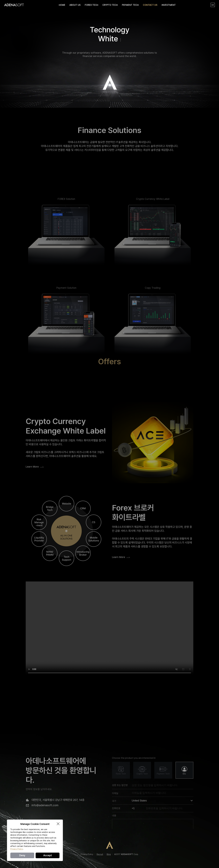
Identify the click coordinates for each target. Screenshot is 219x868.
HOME (62, 5)
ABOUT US (75, 5)
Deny (22, 855)
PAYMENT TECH (130, 5)
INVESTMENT (169, 5)
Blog (109, 854)
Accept (48, 855)
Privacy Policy (87, 854)
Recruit (100, 854)
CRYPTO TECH (110, 5)
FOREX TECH (91, 5)
